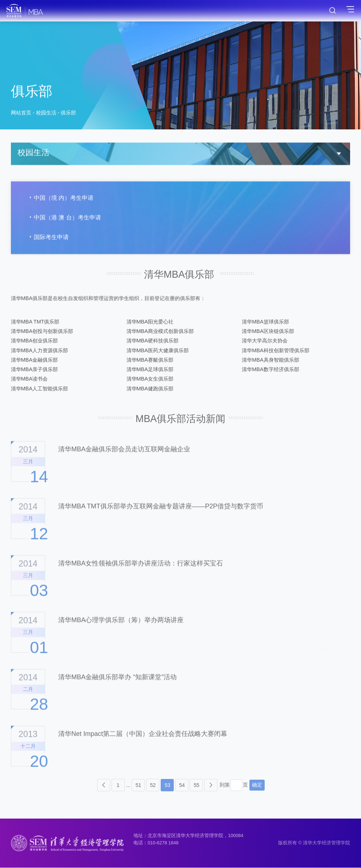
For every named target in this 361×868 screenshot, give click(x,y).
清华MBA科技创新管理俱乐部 (275, 351)
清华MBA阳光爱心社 (150, 322)
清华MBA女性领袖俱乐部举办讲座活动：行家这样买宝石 (141, 575)
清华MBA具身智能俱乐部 (270, 360)
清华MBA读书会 (29, 379)
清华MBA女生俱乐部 (150, 379)
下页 (211, 785)
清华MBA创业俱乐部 (34, 341)
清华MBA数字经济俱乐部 (270, 370)
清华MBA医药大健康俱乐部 (158, 351)
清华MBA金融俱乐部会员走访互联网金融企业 (124, 462)
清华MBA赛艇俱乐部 (150, 360)
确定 (257, 785)
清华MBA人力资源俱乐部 (39, 351)
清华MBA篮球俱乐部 (265, 322)
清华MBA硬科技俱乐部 (153, 341)
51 (139, 785)
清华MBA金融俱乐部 (34, 360)
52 (153, 785)
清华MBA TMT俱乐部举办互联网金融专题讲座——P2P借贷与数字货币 (161, 518)
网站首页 (21, 114)
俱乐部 (68, 114)
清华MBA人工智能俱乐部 (39, 389)
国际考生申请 (48, 240)
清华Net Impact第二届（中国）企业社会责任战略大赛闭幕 (143, 746)
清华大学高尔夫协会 (265, 341)
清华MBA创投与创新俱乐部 (42, 331)
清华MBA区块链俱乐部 (268, 331)
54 (182, 785)
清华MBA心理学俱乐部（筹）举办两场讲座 (121, 632)
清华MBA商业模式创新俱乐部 (160, 331)
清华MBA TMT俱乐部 (35, 322)
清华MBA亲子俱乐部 (34, 370)
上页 (104, 785)
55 (197, 785)
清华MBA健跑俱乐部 (150, 389)
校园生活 (46, 114)
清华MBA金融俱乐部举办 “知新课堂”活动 (117, 689)
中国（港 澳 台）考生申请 (64, 220)
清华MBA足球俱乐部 (150, 370)
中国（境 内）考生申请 (61, 201)
